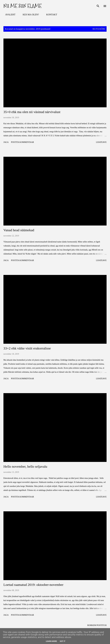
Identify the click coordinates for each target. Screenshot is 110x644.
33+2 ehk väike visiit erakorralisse (27, 348)
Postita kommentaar (22, 142)
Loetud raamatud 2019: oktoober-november (33, 585)
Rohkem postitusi (97, 625)
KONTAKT (50, 15)
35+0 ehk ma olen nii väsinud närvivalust (32, 112)
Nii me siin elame (22, 6)
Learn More (51, 641)
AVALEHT (9, 15)
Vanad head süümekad (19, 230)
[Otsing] (98, 5)
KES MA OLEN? (29, 15)
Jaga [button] (6, 142)
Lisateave (101, 142)
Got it (63, 641)
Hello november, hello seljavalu (25, 466)
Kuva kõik (99, 29)
